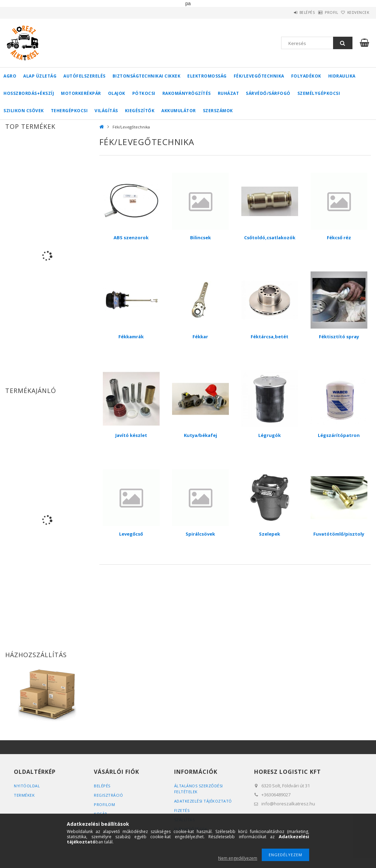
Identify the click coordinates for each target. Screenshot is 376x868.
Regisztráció (108, 795)
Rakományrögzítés (187, 93)
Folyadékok (306, 76)
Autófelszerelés (84, 76)
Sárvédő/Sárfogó (268, 93)
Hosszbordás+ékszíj (29, 93)
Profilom (104, 804)
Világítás (106, 111)
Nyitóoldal (27, 786)
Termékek (24, 795)
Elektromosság (207, 76)
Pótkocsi (144, 93)
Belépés (289, 12)
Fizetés (182, 810)
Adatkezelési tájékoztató (203, 801)
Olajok (117, 93)
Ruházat (229, 93)
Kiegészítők (140, 111)
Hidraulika (342, 76)
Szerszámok (218, 111)
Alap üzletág (40, 76)
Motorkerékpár (81, 93)
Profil (321, 12)
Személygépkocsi (319, 93)
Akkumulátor (179, 111)
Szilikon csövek (24, 111)
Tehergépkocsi (69, 111)
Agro (10, 76)
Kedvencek (355, 12)
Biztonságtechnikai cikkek (147, 76)
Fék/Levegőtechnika (259, 76)
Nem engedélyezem (238, 858)
